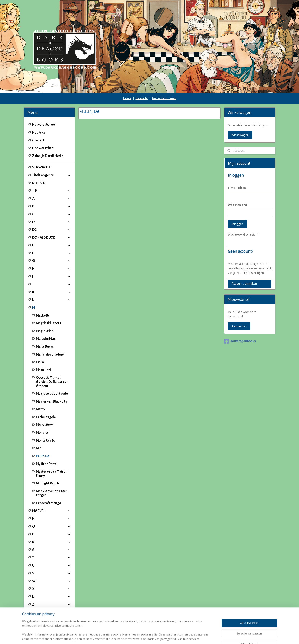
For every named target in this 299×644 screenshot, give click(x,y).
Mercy (40, 409)
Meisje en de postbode (52, 394)
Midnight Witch (47, 483)
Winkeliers (52, 616)
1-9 (52, 191)
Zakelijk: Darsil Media (48, 156)
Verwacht (142, 98)
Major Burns (45, 346)
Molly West (44, 425)
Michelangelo (46, 417)
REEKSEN (39, 183)
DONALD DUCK (52, 237)
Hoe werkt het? (43, 148)
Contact (38, 140)
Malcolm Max (46, 339)
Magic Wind (45, 331)
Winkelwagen (240, 135)
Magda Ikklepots (48, 323)
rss (145, 636)
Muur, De (42, 456)
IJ (52, 596)
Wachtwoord (237, 205)
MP (38, 448)
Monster (42, 433)
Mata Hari (43, 370)
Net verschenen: (44, 125)
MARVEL (52, 511)
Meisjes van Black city (51, 401)
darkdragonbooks (240, 341)
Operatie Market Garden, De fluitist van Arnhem (52, 382)
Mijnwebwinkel (203, 636)
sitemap (135, 636)
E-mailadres (237, 188)
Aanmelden (239, 326)
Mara (40, 362)
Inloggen (237, 224)
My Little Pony (46, 464)
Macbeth (42, 315)
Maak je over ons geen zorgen (52, 493)
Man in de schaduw (50, 354)
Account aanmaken (244, 284)
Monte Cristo (45, 440)
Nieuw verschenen (164, 98)
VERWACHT (41, 167)
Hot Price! (39, 132)
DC (52, 230)
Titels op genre (52, 175)
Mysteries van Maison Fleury (52, 474)
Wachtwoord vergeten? (243, 235)
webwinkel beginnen (163, 636)
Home (127, 98)
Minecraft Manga (48, 503)
